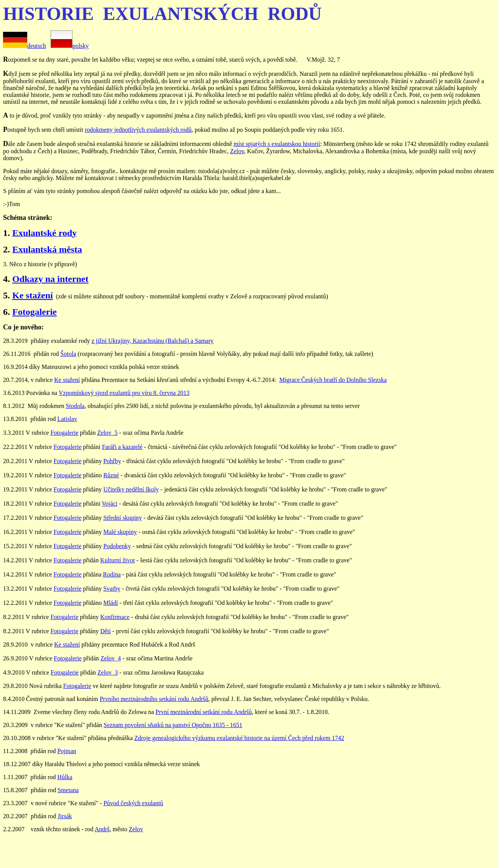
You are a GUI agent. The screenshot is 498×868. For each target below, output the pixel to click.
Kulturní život (117, 560)
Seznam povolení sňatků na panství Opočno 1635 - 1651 (173, 725)
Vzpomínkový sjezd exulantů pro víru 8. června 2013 (124, 393)
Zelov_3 (108, 672)
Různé (111, 475)
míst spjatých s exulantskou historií (277, 144)
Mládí (110, 603)
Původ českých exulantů (133, 803)
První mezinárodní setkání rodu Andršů (204, 712)
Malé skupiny (120, 532)
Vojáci (110, 504)
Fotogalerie (35, 312)
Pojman (67, 751)
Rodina (112, 574)
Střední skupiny (122, 518)
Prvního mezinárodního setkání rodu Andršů (154, 699)
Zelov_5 (107, 433)
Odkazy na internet (50, 279)
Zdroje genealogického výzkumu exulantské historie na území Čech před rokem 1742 (239, 738)
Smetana (68, 790)
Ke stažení (33, 295)
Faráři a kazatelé (122, 447)
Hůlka (65, 777)
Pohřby (112, 461)
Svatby (112, 589)
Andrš (102, 829)
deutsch (37, 46)
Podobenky (117, 546)
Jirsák (65, 816)
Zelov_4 (111, 658)
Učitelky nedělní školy (131, 489)
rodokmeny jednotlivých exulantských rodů (138, 130)
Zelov (237, 151)
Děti (105, 631)
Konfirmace (115, 617)
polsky (70, 46)
